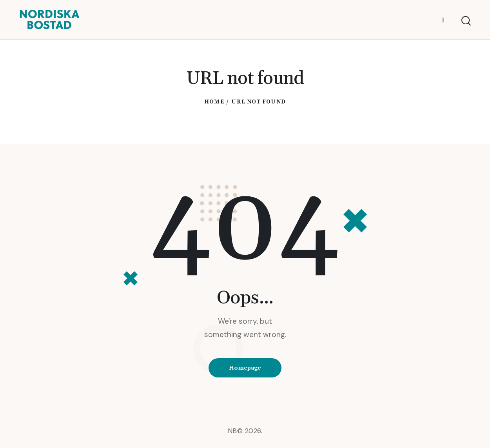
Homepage (245, 368)
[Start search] (465, 21)
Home (214, 102)
